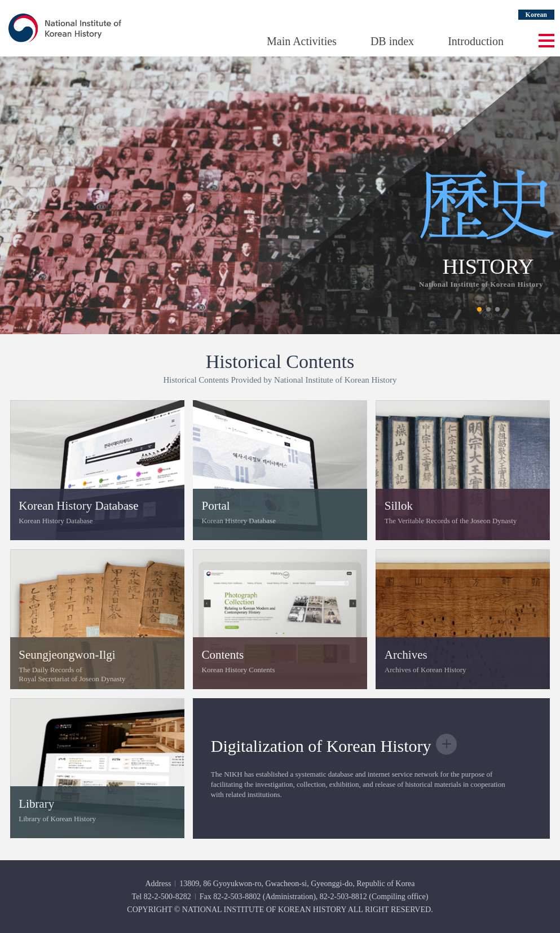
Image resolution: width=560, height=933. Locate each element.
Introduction (476, 41)
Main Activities (302, 41)
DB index (392, 41)
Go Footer (0, 0)
